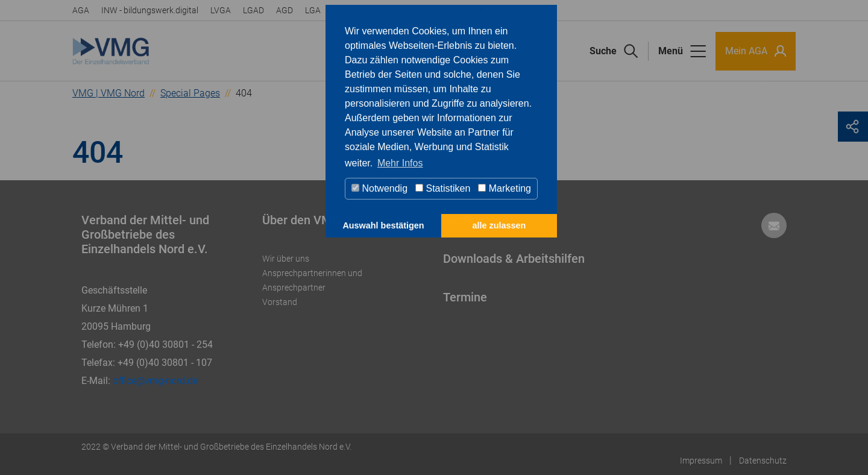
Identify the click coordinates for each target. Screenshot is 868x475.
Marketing (505, 188)
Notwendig (379, 188)
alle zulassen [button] (499, 225)
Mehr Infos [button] (400, 163)
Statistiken (443, 188)
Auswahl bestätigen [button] (383, 225)
